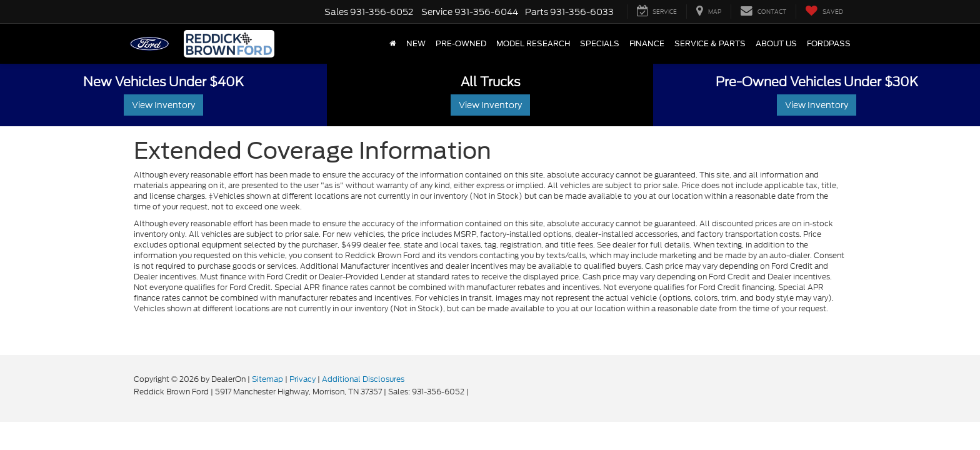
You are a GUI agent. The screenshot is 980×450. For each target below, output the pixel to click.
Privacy (302, 379)
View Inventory (163, 105)
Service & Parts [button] (710, 44)
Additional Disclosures (363, 379)
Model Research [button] (533, 44)
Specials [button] (600, 44)
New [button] (416, 44)
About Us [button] (776, 44)
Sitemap (267, 379)
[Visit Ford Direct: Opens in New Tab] (474, 392)
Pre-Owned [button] (461, 44)
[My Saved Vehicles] (824, 12)
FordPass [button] (829, 44)
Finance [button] (647, 44)
